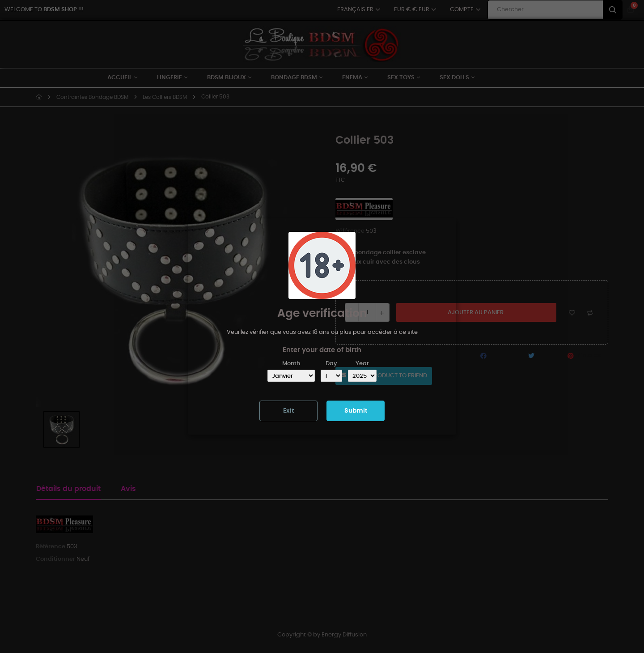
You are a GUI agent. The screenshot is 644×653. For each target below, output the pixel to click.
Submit (356, 411)
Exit (288, 411)
